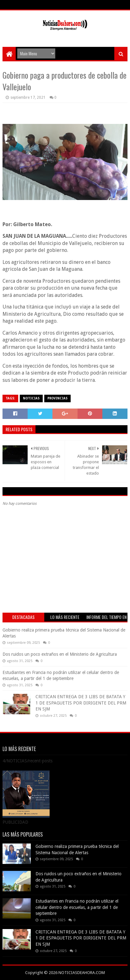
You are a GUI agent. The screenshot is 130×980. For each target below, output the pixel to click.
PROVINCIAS (57, 398)
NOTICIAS (31, 398)
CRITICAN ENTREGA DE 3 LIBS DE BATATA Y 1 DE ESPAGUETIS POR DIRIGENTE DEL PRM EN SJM (81, 703)
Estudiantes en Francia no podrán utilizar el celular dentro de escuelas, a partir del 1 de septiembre (77, 907)
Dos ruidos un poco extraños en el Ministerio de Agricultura (60, 654)
